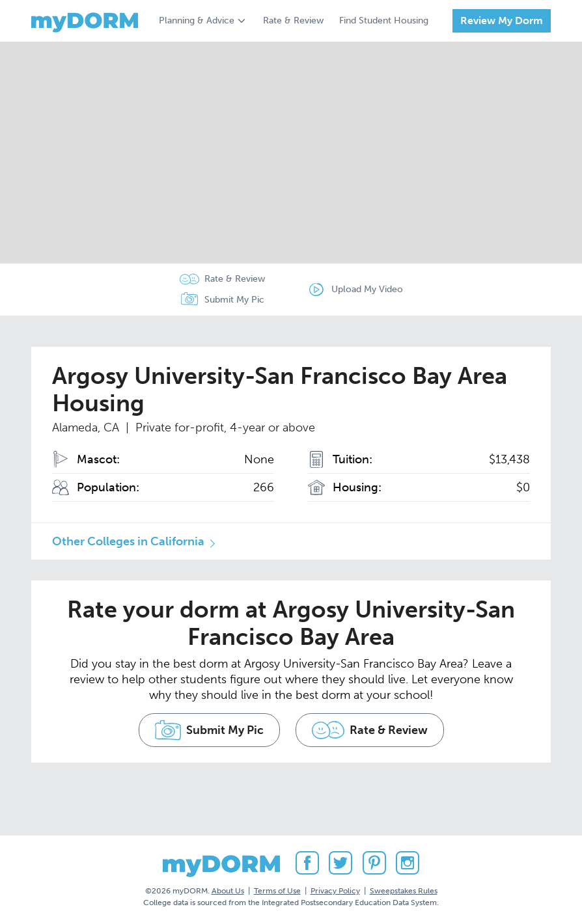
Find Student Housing (384, 20)
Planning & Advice (197, 20)
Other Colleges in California (128, 541)
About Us (228, 891)
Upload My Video (367, 289)
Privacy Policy (335, 891)
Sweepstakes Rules (404, 891)
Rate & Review (293, 20)
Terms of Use (277, 891)
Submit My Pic (234, 300)
